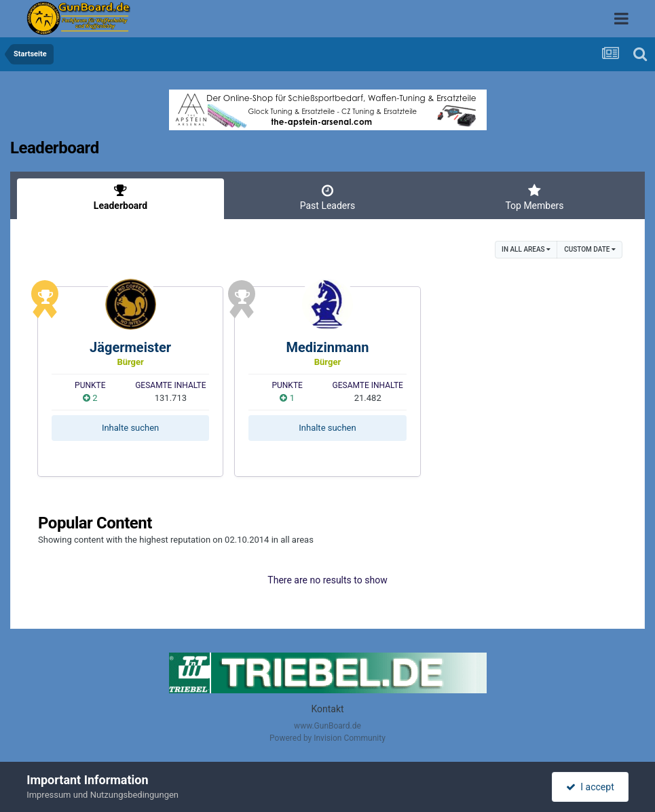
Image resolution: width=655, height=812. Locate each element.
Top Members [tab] (535, 197)
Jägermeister (130, 347)
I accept (590, 787)
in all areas (526, 249)
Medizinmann (327, 347)
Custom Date (590, 249)
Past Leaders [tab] (327, 197)
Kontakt (327, 709)
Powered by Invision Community (327, 738)
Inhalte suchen (130, 428)
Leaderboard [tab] (120, 197)
